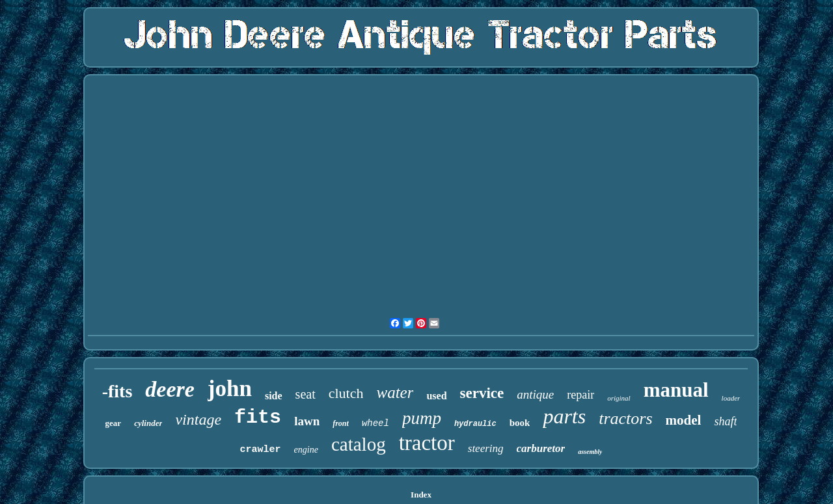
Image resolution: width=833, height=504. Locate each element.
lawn (307, 421)
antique (535, 394)
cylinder (148, 423)
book (520, 423)
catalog (359, 444)
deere (170, 389)
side (274, 396)
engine (306, 450)
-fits (117, 391)
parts (564, 416)
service (482, 393)
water (395, 392)
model (684, 420)
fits (258, 418)
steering (486, 448)
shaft (725, 421)
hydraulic (475, 424)
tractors (625, 418)
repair (580, 395)
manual (676, 390)
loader (731, 398)
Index (421, 495)
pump (422, 418)
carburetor (541, 448)
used (436, 396)
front (341, 423)
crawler (261, 450)
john (230, 389)
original (619, 398)
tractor (427, 443)
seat (306, 394)
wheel (376, 423)
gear (114, 423)
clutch (346, 393)
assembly (590, 452)
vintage (198, 419)
